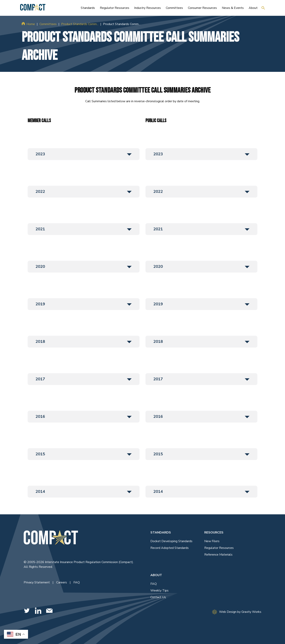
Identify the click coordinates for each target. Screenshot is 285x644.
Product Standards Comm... (80, 24)
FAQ (77, 582)
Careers (62, 582)
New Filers (212, 541)
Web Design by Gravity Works (237, 612)
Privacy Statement (37, 582)
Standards (161, 532)
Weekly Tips (159, 591)
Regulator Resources (219, 548)
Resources (214, 532)
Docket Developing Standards (171, 541)
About (156, 575)
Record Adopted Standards (170, 548)
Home (31, 24)
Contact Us (158, 597)
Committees (48, 24)
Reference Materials (218, 555)
